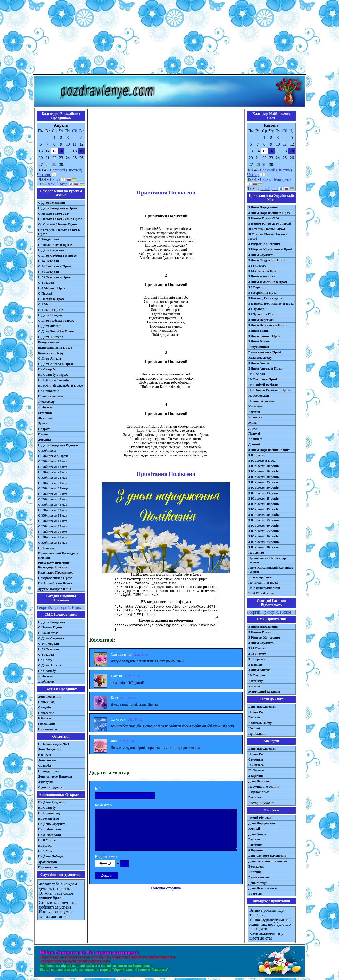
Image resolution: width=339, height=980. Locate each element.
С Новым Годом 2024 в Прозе (60, 219)
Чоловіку (255, 417)
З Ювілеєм (256, 455)
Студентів (256, 759)
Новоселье (46, 713)
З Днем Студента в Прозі (267, 260)
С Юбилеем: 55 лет (53, 515)
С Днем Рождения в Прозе (58, 208)
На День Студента (52, 824)
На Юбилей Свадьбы (54, 380)
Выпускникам (49, 342)
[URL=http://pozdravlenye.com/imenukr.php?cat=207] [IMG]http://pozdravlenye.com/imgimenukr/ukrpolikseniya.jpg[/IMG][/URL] (166, 611)
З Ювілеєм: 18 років (264, 471)
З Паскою (255, 664)
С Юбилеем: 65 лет (53, 526)
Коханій (254, 412)
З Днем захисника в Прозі (268, 282)
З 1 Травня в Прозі (262, 314)
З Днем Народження (263, 207)
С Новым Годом (50, 627)
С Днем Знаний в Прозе (56, 331)
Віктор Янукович (261, 803)
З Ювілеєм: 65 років (264, 531)
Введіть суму (106, 857)
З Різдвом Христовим (264, 244)
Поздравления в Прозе (55, 578)
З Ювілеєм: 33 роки (263, 493)
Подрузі (254, 433)
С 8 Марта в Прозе (52, 288)
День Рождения (50, 696)
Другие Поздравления (55, 589)
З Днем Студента (261, 255)
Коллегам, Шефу (51, 353)
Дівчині (254, 444)
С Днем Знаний (50, 326)
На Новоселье (49, 391)
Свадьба (44, 707)
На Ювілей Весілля (263, 385)
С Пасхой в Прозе (51, 299)
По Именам (47, 548)
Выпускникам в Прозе (55, 348)
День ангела (47, 760)
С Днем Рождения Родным (58, 445)
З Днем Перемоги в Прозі (267, 325)
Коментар (103, 805)
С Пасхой (45, 293)
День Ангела (258, 834)
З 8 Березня (257, 287)
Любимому (46, 402)
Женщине (46, 418)
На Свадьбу (47, 369)
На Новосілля (259, 395)
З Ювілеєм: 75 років (264, 542)
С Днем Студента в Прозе (57, 255)
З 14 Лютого (257, 266)
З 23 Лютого (257, 654)
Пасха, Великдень (276, 179)
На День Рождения (52, 802)
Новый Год (46, 702)
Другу (43, 423)
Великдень (256, 866)
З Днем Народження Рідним (269, 450)
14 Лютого (256, 765)
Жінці (253, 423)
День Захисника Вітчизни (268, 861)
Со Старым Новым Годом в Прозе (59, 232)
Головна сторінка (166, 888)
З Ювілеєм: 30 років (264, 488)
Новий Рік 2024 (260, 818)
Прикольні (257, 734)
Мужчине (45, 413)
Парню (43, 434)
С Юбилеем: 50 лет (53, 510)
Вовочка (255, 797)
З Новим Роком (260, 632)
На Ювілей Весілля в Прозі (269, 390)
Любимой (45, 407)
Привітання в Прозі (263, 582)
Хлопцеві (255, 439)
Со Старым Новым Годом (58, 224)
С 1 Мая (44, 304)
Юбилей (44, 718)
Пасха (55, 179)
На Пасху (45, 660)
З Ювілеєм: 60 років (264, 525)
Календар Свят (260, 577)
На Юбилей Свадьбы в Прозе (61, 385)
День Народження (262, 707)
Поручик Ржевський (264, 786)
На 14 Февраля (49, 829)
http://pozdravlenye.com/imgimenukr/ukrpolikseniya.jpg (166, 627)
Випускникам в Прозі (265, 352)
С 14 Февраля (49, 261)
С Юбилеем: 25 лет (53, 477)
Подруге (44, 429)
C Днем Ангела (50, 665)
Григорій (270, 612)
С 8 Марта (46, 283)
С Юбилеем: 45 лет (53, 505)
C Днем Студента (51, 638)
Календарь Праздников (56, 572)
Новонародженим (262, 401)
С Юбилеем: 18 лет (53, 467)
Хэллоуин (46, 782)
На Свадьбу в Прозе (53, 375)
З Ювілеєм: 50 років (264, 515)
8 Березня (256, 776)
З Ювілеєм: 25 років (264, 482)
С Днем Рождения (52, 203)
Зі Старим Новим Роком (267, 229)
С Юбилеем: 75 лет (53, 537)
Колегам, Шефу (260, 358)
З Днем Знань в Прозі (264, 336)
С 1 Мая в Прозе (51, 310)
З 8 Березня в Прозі (263, 293)
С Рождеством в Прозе (55, 245)
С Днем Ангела (50, 358)
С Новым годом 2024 (54, 744)
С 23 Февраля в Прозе (55, 277)
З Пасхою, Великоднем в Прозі (271, 303)
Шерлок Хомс (259, 792)
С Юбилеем (47, 450)
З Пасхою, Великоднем (265, 298)
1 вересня (255, 893)
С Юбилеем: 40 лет (53, 499)
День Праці (268, 189)
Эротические (48, 862)
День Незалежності (263, 888)
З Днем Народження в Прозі (269, 213)
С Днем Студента (51, 250)
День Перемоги (260, 781)
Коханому (256, 406)
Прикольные (48, 729)
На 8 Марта (47, 840)
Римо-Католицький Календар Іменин (271, 570)
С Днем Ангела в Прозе (56, 364)
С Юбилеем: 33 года (53, 488)
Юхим (285, 612)
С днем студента (50, 787)
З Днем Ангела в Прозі (265, 368)
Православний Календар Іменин (267, 560)
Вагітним (255, 845)
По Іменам (256, 553)
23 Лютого (256, 770)
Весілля (254, 717)
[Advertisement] (170, 38)
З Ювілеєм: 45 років (264, 509)
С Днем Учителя (51, 337)
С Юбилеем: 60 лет (53, 521)
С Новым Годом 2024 (54, 213)
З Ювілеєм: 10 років (264, 466)
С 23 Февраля (49, 272)
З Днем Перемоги (261, 320)
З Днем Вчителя (260, 341)
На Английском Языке (55, 583)
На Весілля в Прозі (263, 379)
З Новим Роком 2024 (264, 218)
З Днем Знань (259, 330)
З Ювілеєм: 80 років (264, 547)
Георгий (44, 607)
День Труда (58, 184)
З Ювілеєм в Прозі (262, 460)
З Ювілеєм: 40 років (264, 504)
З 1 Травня (256, 309)
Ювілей (254, 728)
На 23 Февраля (49, 835)
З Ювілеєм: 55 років (264, 520)
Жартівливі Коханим (264, 692)
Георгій (254, 612)
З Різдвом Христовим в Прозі (270, 249)
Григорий (61, 607)
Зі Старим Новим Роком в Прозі (268, 236)
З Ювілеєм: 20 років (264, 477)
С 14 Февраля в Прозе (55, 266)
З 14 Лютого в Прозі (263, 271)
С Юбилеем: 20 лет (53, 472)
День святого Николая (55, 776)
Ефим (77, 607)
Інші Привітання (261, 593)
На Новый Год (49, 813)
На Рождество (49, 818)
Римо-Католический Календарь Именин (53, 565)
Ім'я (98, 789)
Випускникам (259, 347)
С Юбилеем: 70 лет (53, 532)
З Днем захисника (262, 276)
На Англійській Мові (264, 588)
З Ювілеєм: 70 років (264, 536)
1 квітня (255, 872)
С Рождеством (49, 239)
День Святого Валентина (267, 856)
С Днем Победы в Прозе (56, 320)
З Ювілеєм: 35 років (264, 498)
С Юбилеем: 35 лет (53, 494)
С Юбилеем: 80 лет (53, 542)
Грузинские (47, 724)
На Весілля (257, 374)
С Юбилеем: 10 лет (53, 461)
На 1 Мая (45, 851)
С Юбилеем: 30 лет (53, 483)
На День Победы (51, 856)
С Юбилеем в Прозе (53, 456)
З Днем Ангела (259, 363)
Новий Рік (256, 712)
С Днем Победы (50, 315)
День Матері (258, 883)
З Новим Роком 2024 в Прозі (270, 223)
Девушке (45, 440)
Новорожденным (51, 396)
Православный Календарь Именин (58, 555)
